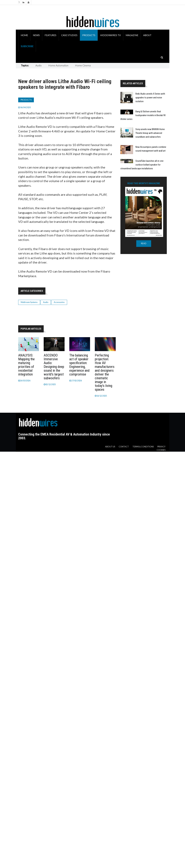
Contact (124, 447)
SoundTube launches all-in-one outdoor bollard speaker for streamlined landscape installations (142, 165)
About (147, 35)
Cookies (161, 450)
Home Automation (58, 65)
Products (89, 35)
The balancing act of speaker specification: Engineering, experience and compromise (79, 365)
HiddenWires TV (110, 35)
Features (50, 35)
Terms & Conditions (143, 447)
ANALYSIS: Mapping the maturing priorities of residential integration (26, 365)
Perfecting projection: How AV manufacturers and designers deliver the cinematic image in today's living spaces (105, 372)
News (36, 35)
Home (24, 35)
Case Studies (69, 35)
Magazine (132, 35)
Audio (39, 65)
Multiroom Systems (29, 302)
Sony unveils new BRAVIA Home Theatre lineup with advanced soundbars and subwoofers (150, 133)
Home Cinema (83, 65)
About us (110, 447)
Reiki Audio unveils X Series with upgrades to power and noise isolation (150, 98)
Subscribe (27, 46)
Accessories (59, 302)
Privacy (161, 447)
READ (144, 243)
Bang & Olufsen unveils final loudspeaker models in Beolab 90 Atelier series (143, 115)
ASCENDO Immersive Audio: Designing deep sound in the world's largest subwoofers (54, 367)
